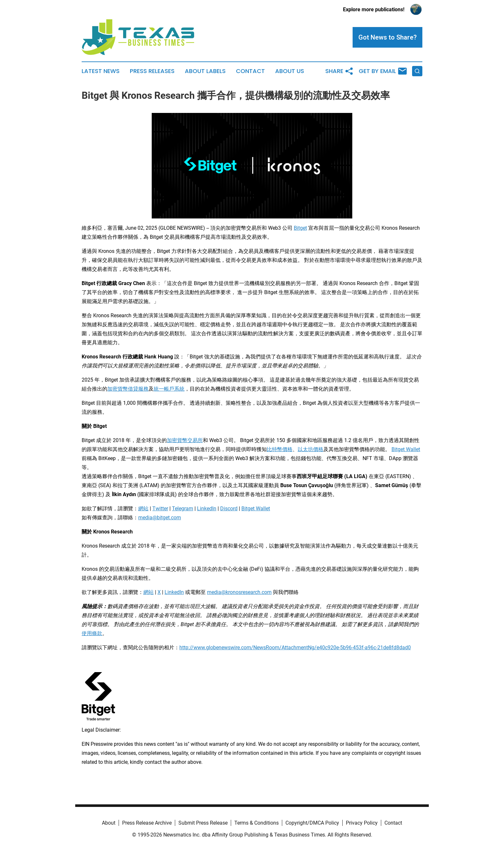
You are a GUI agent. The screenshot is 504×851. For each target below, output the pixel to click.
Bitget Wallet (406, 449)
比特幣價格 (280, 449)
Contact (250, 71)
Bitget (300, 228)
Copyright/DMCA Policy (312, 823)
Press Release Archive (147, 823)
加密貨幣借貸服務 (128, 389)
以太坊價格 (310, 449)
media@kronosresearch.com (239, 592)
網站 (143, 509)
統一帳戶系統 (169, 389)
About (109, 823)
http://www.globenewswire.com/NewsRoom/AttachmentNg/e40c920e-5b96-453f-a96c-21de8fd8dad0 (295, 647)
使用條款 (92, 633)
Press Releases (152, 71)
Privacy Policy (362, 823)
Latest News (101, 71)
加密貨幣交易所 (185, 440)
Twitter (160, 509)
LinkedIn (207, 509)
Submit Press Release (203, 823)
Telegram (183, 509)
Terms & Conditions (256, 823)
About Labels (205, 71)
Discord (229, 509)
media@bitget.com (160, 518)
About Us (290, 71)
